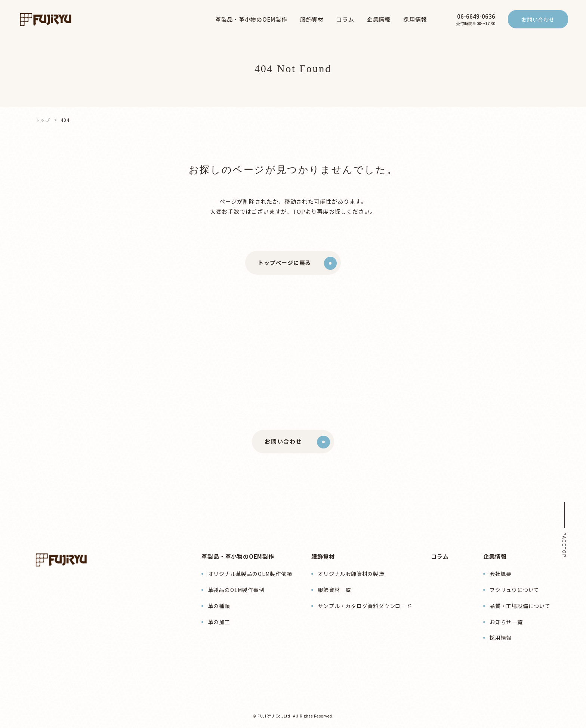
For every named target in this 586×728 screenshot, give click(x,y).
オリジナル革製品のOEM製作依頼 (250, 574)
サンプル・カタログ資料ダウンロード (365, 606)
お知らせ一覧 (506, 622)
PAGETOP (565, 545)
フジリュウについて (514, 590)
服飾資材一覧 (334, 590)
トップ (43, 120)
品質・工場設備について (520, 606)
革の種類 (219, 606)
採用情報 (501, 638)
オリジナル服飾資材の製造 (351, 574)
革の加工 (219, 622)
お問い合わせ (538, 19)
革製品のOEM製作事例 (236, 590)
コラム (440, 556)
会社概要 (501, 574)
